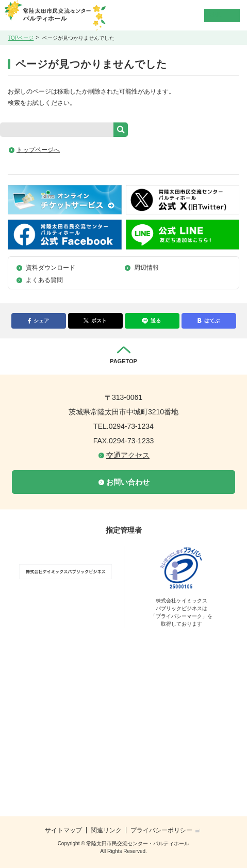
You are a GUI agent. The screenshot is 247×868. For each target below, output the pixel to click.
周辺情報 (146, 268)
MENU (213, 15)
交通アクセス (128, 455)
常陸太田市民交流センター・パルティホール (70, 15)
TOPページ (21, 38)
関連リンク (106, 830)
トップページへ (38, 150)
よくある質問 (44, 280)
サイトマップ (63, 830)
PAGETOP (123, 361)
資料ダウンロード (51, 268)
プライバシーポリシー (161, 830)
